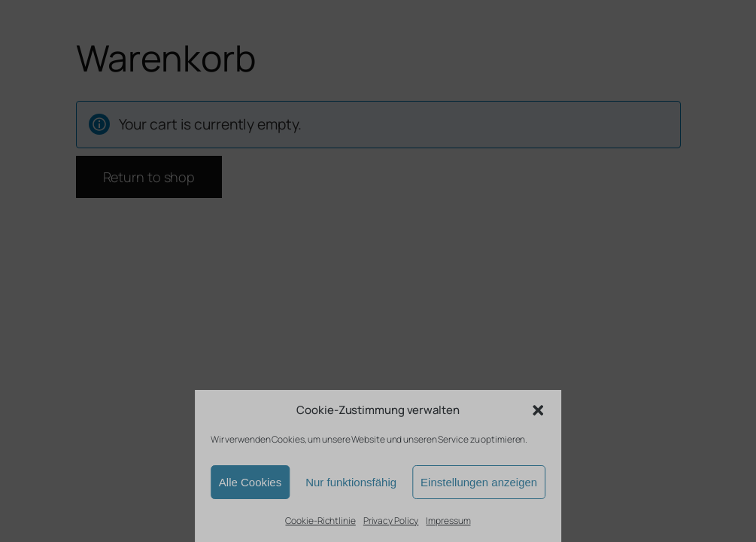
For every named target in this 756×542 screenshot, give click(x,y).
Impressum (448, 521)
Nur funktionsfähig (351, 482)
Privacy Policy (391, 521)
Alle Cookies (250, 482)
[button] (538, 410)
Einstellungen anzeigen (479, 482)
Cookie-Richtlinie (320, 521)
